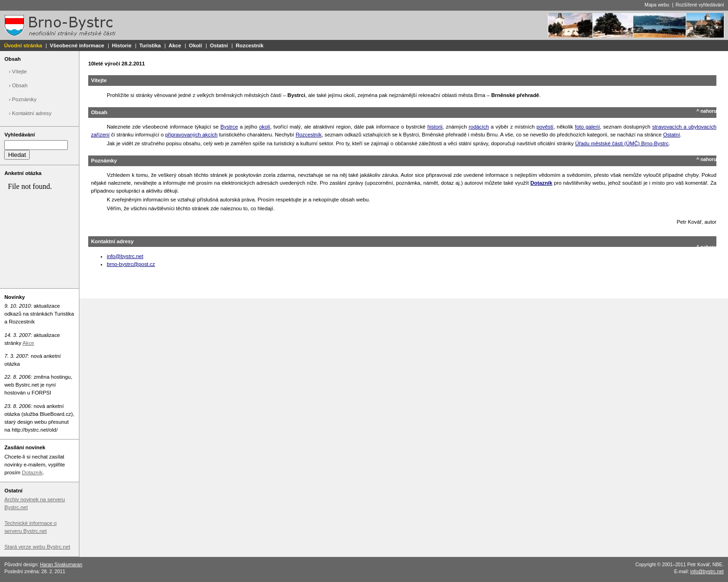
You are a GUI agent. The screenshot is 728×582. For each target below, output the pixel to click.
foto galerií (587, 127)
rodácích (479, 127)
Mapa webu (657, 5)
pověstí (545, 127)
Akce (175, 45)
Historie (122, 45)
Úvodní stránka (23, 45)
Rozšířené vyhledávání (700, 5)
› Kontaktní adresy (30, 113)
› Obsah (18, 85)
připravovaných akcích (192, 135)
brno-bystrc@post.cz (131, 264)
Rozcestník (250, 45)
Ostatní (219, 45)
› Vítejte (18, 71)
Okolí (195, 45)
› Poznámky (23, 99)
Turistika (150, 45)
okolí (265, 127)
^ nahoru (707, 111)
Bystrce (229, 127)
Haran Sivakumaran (61, 565)
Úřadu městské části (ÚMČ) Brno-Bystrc (622, 143)
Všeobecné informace (77, 45)
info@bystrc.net (125, 256)
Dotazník (32, 472)
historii (435, 127)
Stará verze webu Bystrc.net (37, 547)
